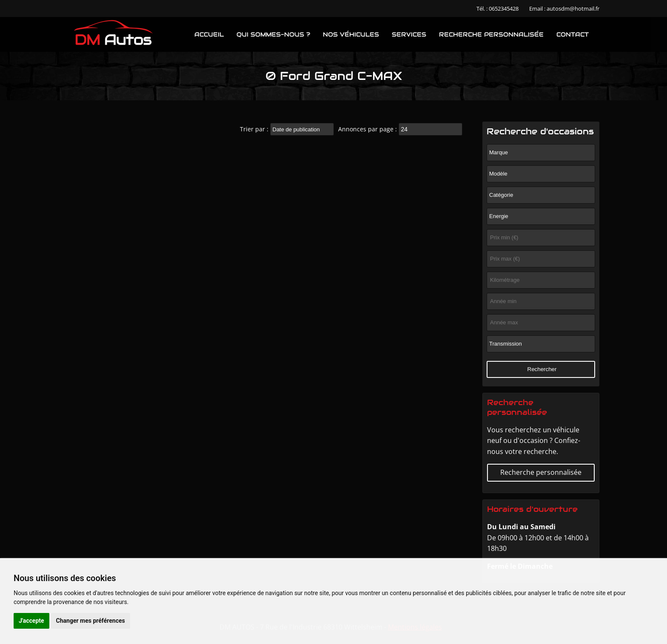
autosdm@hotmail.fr (573, 9)
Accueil (209, 34)
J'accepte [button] (31, 621)
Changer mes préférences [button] (91, 621)
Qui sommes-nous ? (273, 34)
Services (409, 34)
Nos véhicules (351, 34)
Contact (573, 34)
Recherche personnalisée (491, 34)
